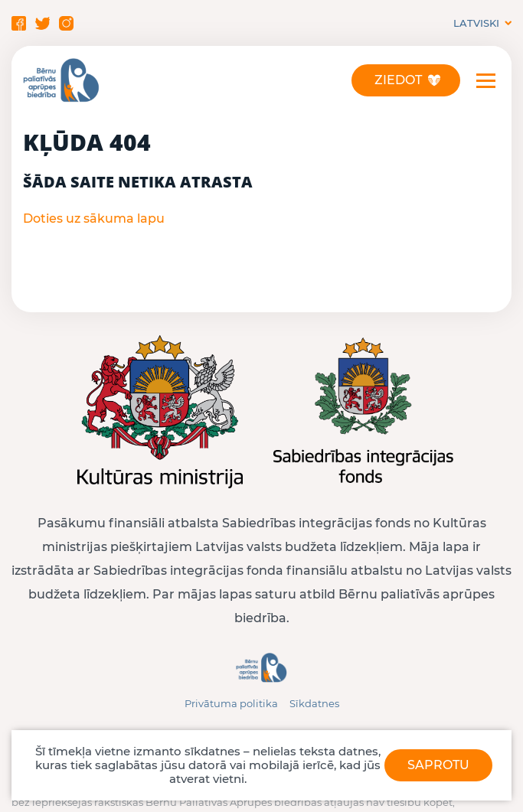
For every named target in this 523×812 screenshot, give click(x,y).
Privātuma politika (231, 703)
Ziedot (398, 80)
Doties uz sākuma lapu (94, 218)
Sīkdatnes (314, 703)
